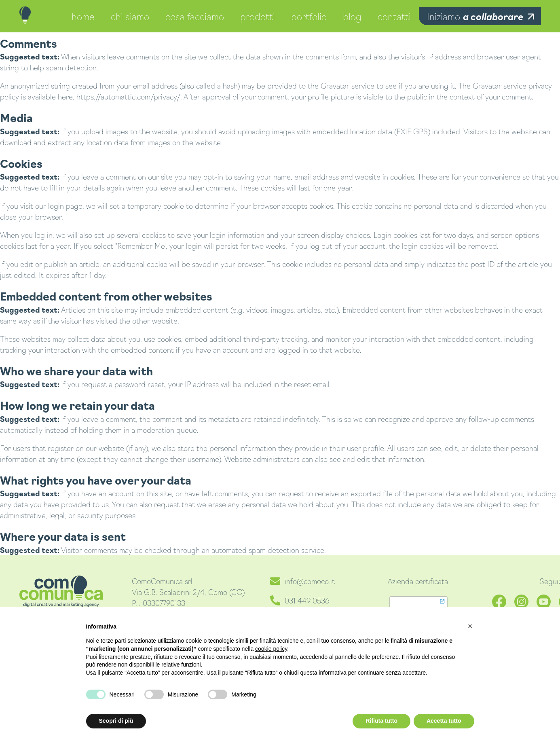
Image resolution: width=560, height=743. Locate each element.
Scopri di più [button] (116, 721)
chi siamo (130, 16)
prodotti (258, 16)
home (83, 16)
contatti (394, 16)
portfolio (309, 16)
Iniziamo (475, 16)
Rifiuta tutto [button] (381, 721)
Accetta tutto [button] (444, 721)
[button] (470, 626)
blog (352, 16)
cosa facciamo (195, 16)
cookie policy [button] (271, 649)
